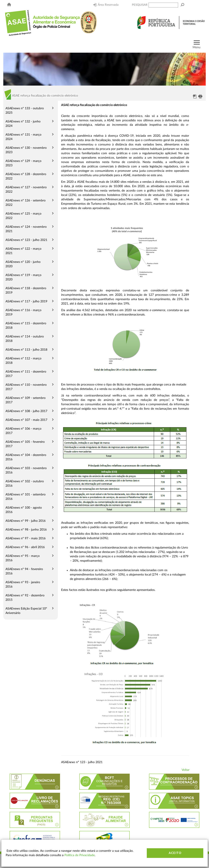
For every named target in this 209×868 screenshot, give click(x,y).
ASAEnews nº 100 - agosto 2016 (24, 510)
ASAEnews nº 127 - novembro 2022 (26, 190)
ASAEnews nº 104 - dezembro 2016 (26, 457)
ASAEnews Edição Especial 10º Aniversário (26, 611)
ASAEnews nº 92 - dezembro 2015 (25, 598)
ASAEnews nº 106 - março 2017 (23, 431)
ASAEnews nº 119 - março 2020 (23, 277)
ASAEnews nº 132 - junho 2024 (23, 124)
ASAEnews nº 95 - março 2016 (23, 558)
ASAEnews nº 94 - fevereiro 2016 (24, 571)
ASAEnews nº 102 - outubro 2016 (25, 484)
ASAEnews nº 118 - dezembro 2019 (26, 291)
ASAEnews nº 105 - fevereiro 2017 (25, 444)
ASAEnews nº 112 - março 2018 (23, 361)
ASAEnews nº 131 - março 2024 (23, 137)
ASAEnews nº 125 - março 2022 (23, 216)
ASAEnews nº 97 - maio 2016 (26, 538)
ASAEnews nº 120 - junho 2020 (23, 264)
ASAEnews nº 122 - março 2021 (23, 251)
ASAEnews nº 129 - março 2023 (23, 163)
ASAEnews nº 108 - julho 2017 (26, 411)
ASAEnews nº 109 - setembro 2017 (26, 400)
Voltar (186, 770)
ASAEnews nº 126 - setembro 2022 (26, 203)
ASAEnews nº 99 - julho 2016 (26, 521)
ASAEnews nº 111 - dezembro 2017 (26, 374)
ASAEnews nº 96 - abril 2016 (25, 547)
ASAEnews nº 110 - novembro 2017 (26, 387)
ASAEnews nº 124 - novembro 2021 (26, 229)
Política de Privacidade (80, 855)
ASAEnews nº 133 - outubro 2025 (25, 111)
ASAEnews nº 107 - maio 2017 (26, 420)
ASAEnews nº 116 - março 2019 (23, 312)
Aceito (175, 853)
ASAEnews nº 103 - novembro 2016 (26, 470)
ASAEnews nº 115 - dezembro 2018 (26, 326)
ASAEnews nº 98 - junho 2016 (26, 530)
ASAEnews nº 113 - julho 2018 (26, 350)
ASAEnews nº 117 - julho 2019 (26, 301)
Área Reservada (106, 5)
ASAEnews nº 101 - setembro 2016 (26, 497)
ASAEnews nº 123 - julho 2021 (26, 240)
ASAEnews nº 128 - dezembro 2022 (26, 176)
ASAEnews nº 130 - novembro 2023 (26, 150)
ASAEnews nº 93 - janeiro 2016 (23, 585)
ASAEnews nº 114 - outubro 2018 (25, 339)
